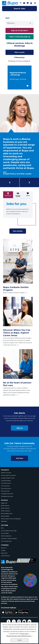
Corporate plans (6, 481)
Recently (18, 196)
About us (4, 548)
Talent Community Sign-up (19, 37)
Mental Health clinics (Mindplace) (11, 519)
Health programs (6, 536)
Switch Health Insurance (8, 475)
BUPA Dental (5, 506)
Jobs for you (8, 196)
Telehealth (4, 521)
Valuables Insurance (7, 496)
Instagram (19, 621)
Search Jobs (19, 9)
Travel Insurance (6, 483)
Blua (2, 528)
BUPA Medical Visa (7, 513)
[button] (28, 86)
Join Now (19, 458)
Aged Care (4, 503)
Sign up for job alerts (19, 30)
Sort (7, 18)
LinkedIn (29, 621)
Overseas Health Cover (8, 478)
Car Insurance (5, 486)
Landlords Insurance (7, 494)
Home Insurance (6, 488)
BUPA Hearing (5, 511)
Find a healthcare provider (9, 531)
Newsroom (4, 553)
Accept (19, 640)
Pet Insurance (5, 491)
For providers (5, 533)
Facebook (9, 621)
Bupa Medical (5, 516)
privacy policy (25, 634)
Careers (3, 550)
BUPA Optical (5, 508)
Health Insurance (6, 473)
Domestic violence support (9, 538)
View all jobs (18, 231)
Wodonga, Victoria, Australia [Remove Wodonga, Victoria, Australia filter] (18, 61)
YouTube (24, 621)
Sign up (20, 428)
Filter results (19, 52)
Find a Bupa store (6, 541)
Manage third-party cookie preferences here (19, 636)
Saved (28, 196)
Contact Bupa (5, 556)
